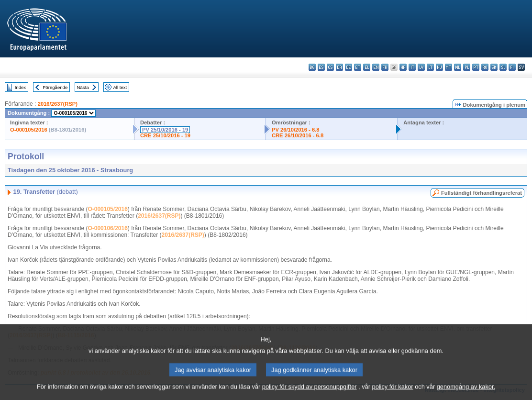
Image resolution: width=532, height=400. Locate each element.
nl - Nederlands (458, 67)
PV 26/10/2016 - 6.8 (296, 130)
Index (20, 87)
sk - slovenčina (494, 67)
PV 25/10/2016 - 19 (165, 130)
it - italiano (412, 67)
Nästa (83, 87)
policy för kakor (393, 393)
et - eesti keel (358, 67)
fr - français (385, 67)
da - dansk (339, 67)
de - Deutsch (349, 67)
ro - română (485, 67)
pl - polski (467, 67)
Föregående (55, 87)
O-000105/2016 (29, 130)
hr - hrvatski (403, 67)
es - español (321, 67)
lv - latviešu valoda (421, 67)
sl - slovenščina (503, 67)
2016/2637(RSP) (58, 104)
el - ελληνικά (367, 67)
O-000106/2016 (107, 228)
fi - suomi (512, 67)
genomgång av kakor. (466, 393)
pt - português (476, 67)
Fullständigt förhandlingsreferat (482, 193)
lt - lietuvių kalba (430, 67)
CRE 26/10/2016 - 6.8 (298, 135)
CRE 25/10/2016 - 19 (165, 135)
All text (120, 87)
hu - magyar (439, 67)
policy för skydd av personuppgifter (310, 393)
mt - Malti (449, 67)
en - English (376, 67)
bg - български (312, 67)
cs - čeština (330, 67)
